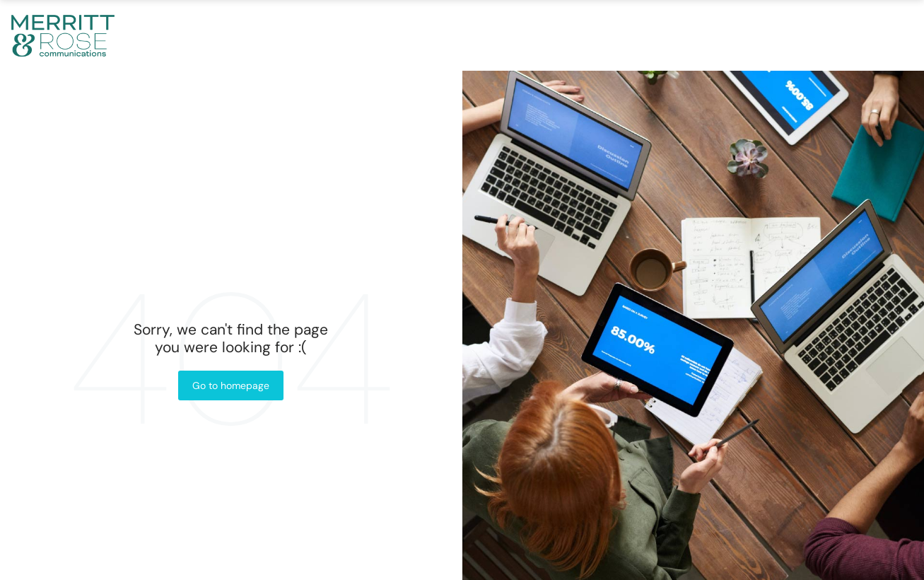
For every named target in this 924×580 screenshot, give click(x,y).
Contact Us (814, 35)
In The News (692, 35)
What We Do (437, 35)
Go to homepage (231, 385)
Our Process (565, 35)
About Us (325, 35)
